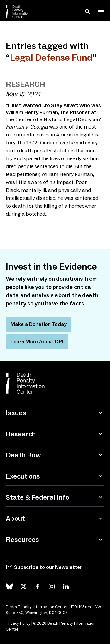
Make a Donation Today (39, 324)
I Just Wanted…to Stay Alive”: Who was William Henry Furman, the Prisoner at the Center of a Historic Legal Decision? (54, 112)
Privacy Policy (18, 623)
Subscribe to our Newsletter (48, 567)
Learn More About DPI (37, 342)
